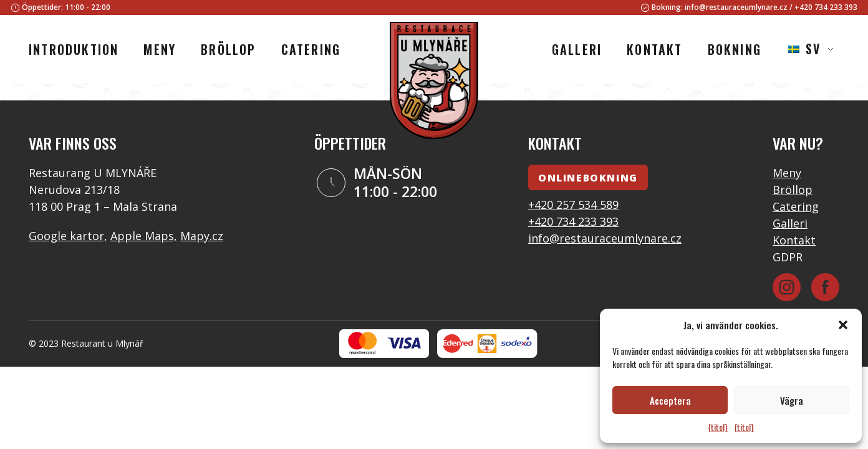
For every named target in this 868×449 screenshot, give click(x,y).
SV (805, 49)
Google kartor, (68, 236)
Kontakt (794, 240)
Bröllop (793, 190)
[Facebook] (825, 287)
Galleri (790, 223)
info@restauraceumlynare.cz (736, 7)
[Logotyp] (434, 82)
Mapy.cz (202, 236)
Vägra (792, 400)
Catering (796, 206)
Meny (787, 173)
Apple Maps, (144, 236)
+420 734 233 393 (826, 7)
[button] (843, 325)
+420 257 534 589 (573, 205)
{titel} (718, 427)
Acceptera (670, 400)
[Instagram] (787, 287)
